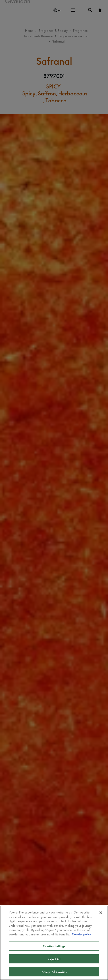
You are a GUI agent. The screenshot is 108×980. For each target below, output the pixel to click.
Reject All (54, 959)
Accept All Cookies (54, 972)
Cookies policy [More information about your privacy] (81, 934)
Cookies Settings (54, 946)
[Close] (101, 913)
